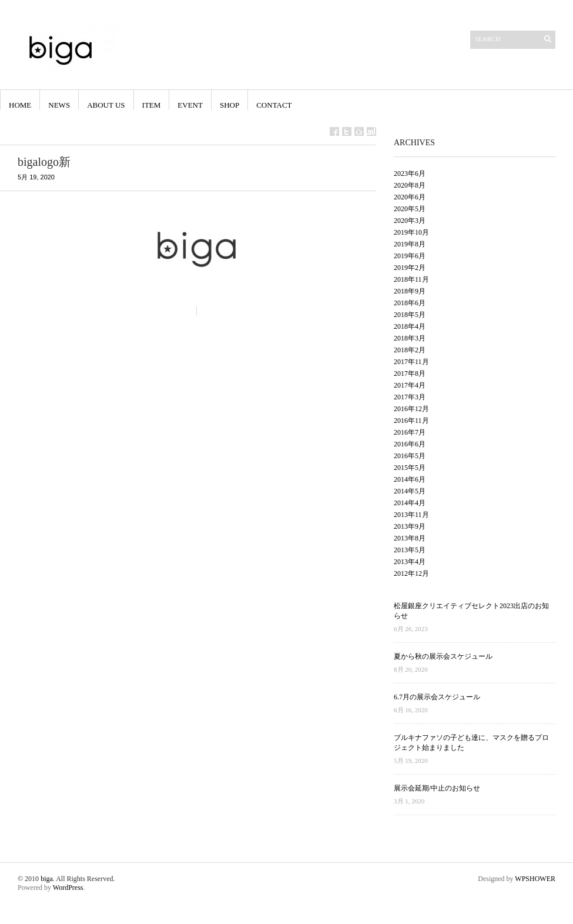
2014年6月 (410, 479)
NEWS (59, 105)
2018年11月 (411, 279)
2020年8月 (410, 185)
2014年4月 (410, 503)
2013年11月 (411, 515)
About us (106, 105)
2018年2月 (410, 350)
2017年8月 (410, 373)
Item (152, 105)
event (190, 105)
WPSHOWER (535, 879)
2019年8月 (410, 244)
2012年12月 (411, 573)
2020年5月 (410, 209)
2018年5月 (410, 315)
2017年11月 (411, 362)
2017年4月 (410, 385)
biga (47, 879)
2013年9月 (410, 526)
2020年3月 (410, 221)
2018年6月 (410, 303)
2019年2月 (410, 268)
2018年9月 (410, 291)
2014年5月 (410, 491)
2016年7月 (410, 432)
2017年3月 (410, 397)
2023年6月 (410, 174)
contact (274, 105)
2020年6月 (410, 197)
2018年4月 (410, 326)
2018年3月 (410, 338)
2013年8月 (410, 538)
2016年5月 (410, 456)
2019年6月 (410, 256)
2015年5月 (410, 468)
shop (229, 105)
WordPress (68, 888)
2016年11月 (411, 421)
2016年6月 (410, 444)
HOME (20, 105)
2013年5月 (410, 550)
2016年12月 (411, 409)
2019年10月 (411, 232)
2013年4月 (410, 562)
